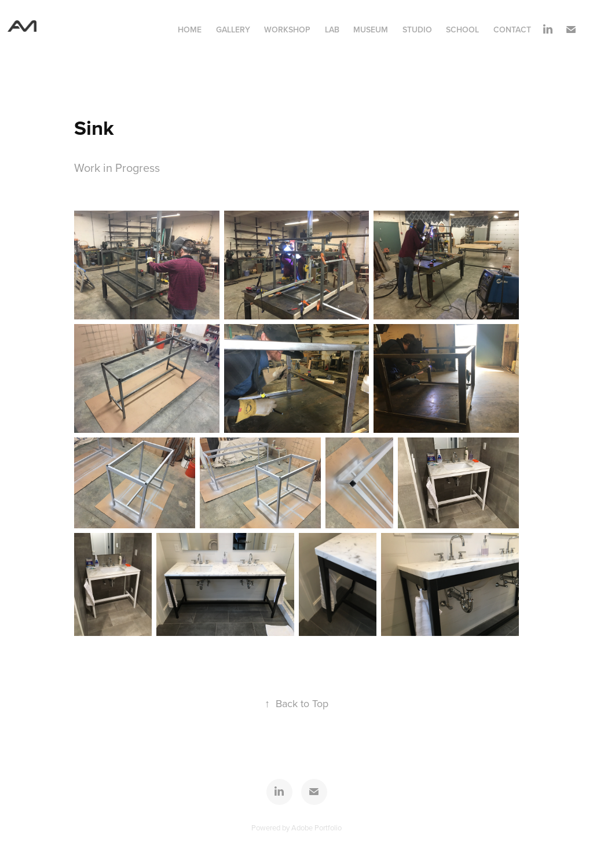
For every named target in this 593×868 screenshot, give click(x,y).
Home (190, 30)
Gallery (233, 30)
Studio (417, 30)
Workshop (287, 30)
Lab (332, 30)
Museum (371, 30)
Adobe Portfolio (316, 827)
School (462, 30)
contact (512, 30)
